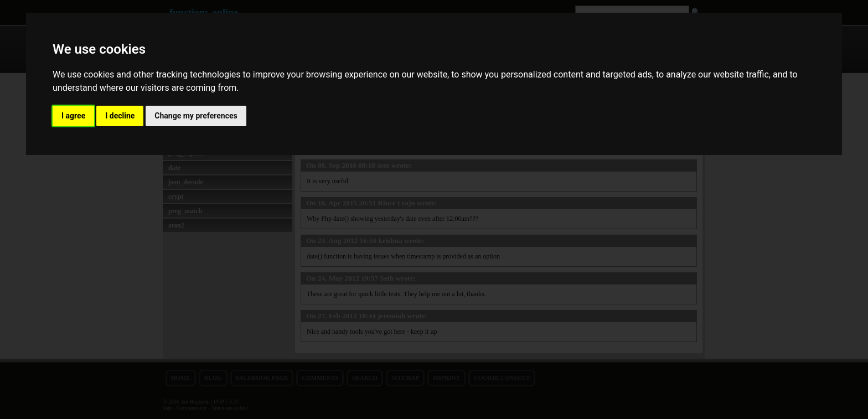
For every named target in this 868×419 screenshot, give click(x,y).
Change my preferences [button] (196, 116)
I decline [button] (120, 116)
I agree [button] (73, 116)
